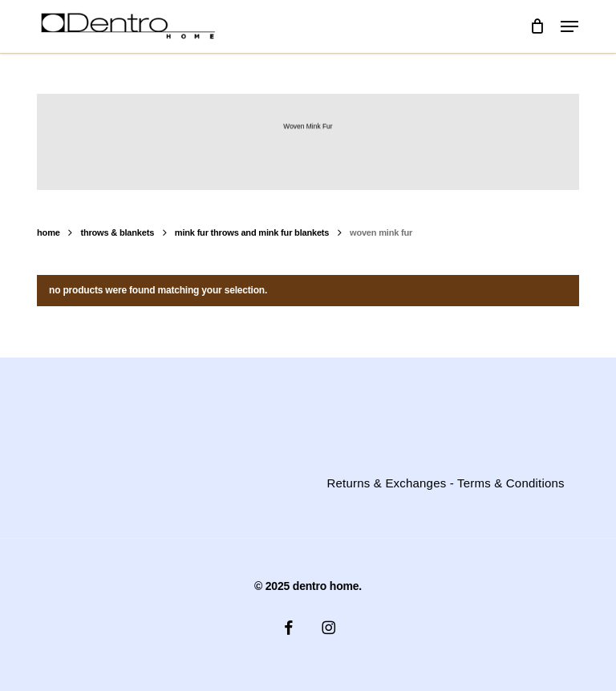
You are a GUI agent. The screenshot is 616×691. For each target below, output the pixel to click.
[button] (569, 26)
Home (49, 232)
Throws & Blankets (117, 232)
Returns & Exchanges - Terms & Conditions (446, 483)
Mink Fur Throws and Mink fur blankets (252, 232)
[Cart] (537, 26)
